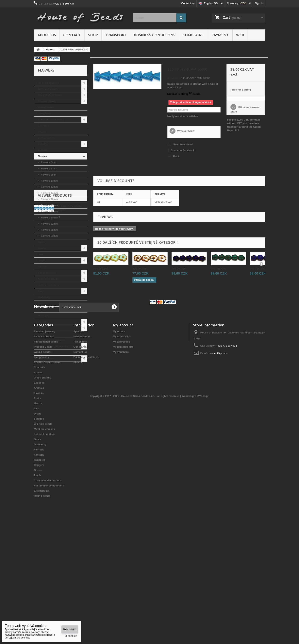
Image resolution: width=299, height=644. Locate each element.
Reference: (174, 78)
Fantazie (43, 303)
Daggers (43, 322)
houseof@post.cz (219, 469)
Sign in (259, 3)
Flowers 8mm (48, 175)
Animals (43, 150)
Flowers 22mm (49, 224)
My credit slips (122, 452)
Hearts (42, 248)
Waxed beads (46, 107)
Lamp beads (45, 113)
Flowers (43, 156)
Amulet (42, 132)
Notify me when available (183, 116)
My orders (119, 447)
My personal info (123, 463)
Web (240, 35)
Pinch (41, 334)
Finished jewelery (48, 83)
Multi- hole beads (48, 279)
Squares (43, 267)
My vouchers (121, 468)
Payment (220, 35)
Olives (42, 328)
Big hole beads (47, 273)
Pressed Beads (47, 101)
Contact (72, 35)
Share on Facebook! (183, 150)
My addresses (122, 458)
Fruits (41, 242)
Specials (79, 447)
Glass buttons (46, 138)
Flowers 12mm (49, 187)
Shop (93, 35)
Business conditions (155, 35)
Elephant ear (45, 352)
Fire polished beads (50, 95)
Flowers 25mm (49, 230)
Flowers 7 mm (49, 169)
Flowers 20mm (49, 218)
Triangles (43, 316)
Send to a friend (183, 144)
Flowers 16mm (49, 199)
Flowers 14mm (49, 193)
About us (47, 35)
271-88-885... (102, 269)
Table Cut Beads (48, 89)
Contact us (188, 3)
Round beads (46, 358)
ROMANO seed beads (51, 119)
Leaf (40, 254)
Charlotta (43, 126)
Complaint (193, 35)
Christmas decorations (52, 340)
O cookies (71, 636)
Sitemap (79, 478)
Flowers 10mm (49, 181)
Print (176, 156)
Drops (42, 260)
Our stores (80, 463)
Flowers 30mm (49, 236)
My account (123, 441)
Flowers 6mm (48, 162)
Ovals (41, 291)
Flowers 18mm (49, 211)
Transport (116, 35)
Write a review (186, 131)
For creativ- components (53, 346)
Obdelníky (44, 297)
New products (82, 452)
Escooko (43, 144)
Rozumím (70, 629)
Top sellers (80, 458)
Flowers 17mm (49, 205)
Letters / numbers (49, 285)
